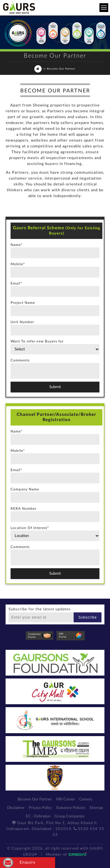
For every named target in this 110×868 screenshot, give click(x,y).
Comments (20, 360)
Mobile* (18, 264)
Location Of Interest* (30, 528)
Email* (16, 283)
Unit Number (22, 322)
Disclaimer (16, 808)
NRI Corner (66, 799)
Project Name (23, 303)
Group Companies (70, 816)
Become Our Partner (35, 799)
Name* (17, 245)
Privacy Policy (40, 808)
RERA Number (23, 509)
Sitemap (96, 808)
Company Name (25, 489)
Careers (86, 799)
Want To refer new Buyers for (37, 341)
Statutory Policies (71, 808)
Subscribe (87, 617)
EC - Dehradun (38, 816)
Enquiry (19, 863)
